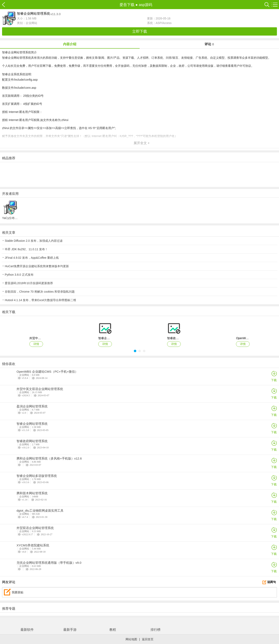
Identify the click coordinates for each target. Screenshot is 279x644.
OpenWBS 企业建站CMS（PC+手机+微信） (47, 372)
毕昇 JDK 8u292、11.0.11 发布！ (26, 249)
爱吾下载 (6, 5)
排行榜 (156, 630)
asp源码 (145, 5)
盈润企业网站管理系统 (32, 406)
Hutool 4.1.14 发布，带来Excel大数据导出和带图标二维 (40, 300)
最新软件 (27, 630)
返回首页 (148, 639)
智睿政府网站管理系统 (32, 441)
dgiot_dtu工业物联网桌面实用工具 (40, 511)
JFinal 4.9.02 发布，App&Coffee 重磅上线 (32, 258)
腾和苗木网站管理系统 (32, 493)
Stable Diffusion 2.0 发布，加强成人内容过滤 (34, 241)
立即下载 (140, 31)
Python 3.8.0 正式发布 (19, 275)
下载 (274, 376)
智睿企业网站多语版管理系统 (37, 476)
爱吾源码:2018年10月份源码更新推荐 (29, 283)
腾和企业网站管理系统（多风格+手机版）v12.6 (49, 458)
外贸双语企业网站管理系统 (35, 528)
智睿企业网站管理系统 (32, 424)
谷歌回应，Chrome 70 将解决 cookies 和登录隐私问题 (40, 292)
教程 (113, 630)
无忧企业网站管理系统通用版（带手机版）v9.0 (49, 563)
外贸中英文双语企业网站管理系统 (40, 389)
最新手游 (70, 630)
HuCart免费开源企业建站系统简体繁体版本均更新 (37, 266)
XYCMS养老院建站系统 (33, 545)
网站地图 (131, 639)
